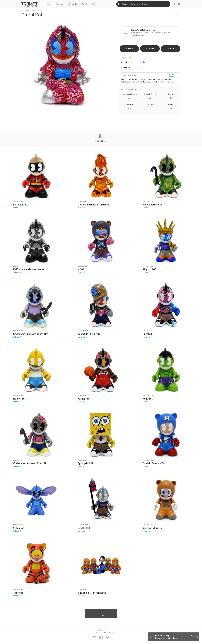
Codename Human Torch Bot (93, 205)
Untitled (147, 334)
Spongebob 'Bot (87, 463)
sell (171, 49)
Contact (97, 632)
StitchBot (19, 528)
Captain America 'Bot (154, 463)
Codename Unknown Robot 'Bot (31, 334)
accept (194, 637)
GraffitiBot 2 (85, 528)
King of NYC (149, 269)
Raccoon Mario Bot (153, 528)
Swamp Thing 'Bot (152, 205)
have (129, 49)
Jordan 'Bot (84, 399)
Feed (84, 4)
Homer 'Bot (19, 399)
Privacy (110, 632)
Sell (93, 4)
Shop (50, 4)
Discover (61, 4)
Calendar (73, 4)
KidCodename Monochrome (29, 269)
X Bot (81, 269)
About (91, 632)
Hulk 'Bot (148, 399)
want (150, 49)
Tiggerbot (19, 593)
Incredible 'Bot (21, 205)
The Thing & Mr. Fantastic (92, 593)
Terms (104, 632)
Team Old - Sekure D (89, 334)
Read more (172, 75)
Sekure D (17, 207)
